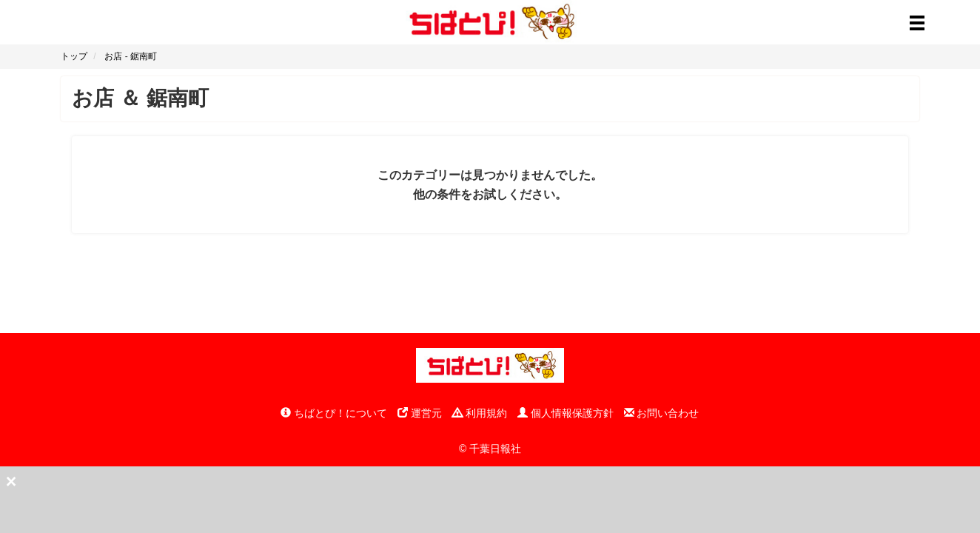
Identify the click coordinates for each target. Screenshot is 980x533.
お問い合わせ (662, 413)
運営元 (420, 413)
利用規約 (480, 413)
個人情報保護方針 (565, 413)
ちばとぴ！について (334, 413)
